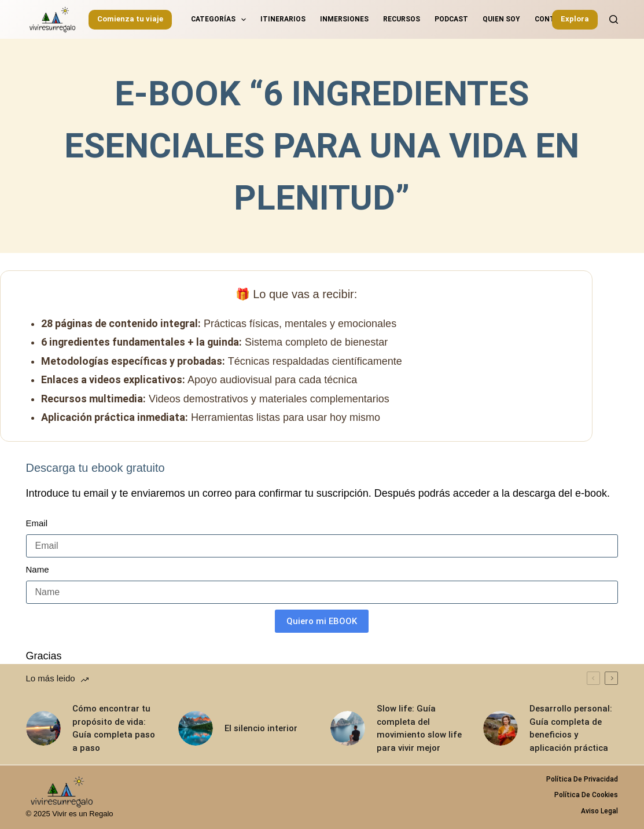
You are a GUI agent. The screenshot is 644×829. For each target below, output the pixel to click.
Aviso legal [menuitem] (599, 811)
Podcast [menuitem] (451, 19)
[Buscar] (614, 19)
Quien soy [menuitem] (501, 19)
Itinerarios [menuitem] (283, 19)
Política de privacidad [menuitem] (582, 779)
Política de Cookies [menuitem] (586, 795)
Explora (575, 19)
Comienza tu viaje (130, 19)
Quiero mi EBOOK (322, 621)
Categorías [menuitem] (221, 20)
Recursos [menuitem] (402, 19)
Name (38, 569)
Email (37, 523)
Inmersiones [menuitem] (344, 19)
